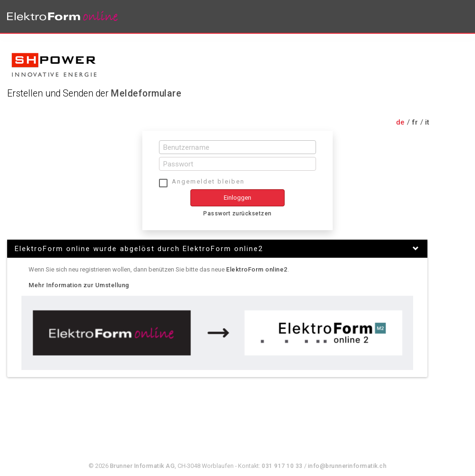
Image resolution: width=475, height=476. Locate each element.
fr (415, 122)
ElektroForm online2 (257, 269)
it (427, 122)
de (401, 122)
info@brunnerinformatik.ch (347, 466)
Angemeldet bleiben (208, 181)
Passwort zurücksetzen (237, 214)
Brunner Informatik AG (143, 466)
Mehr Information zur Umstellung (79, 285)
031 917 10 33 (282, 466)
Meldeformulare (146, 93)
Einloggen (238, 198)
